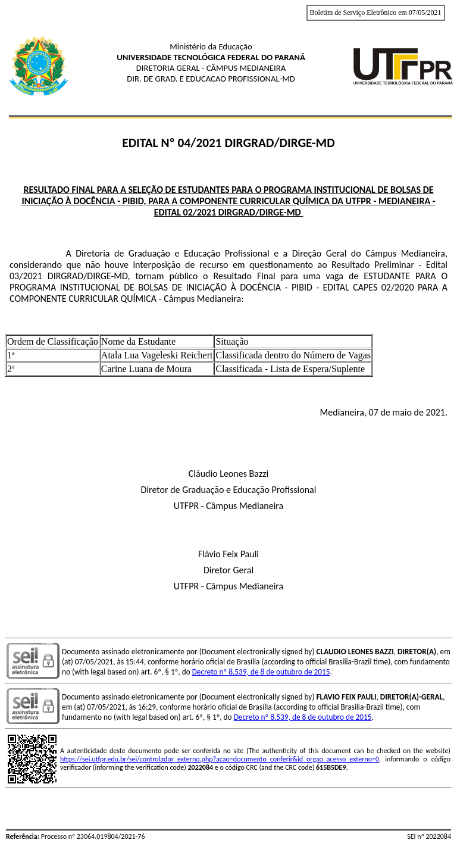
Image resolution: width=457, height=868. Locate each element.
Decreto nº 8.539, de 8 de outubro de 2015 (261, 672)
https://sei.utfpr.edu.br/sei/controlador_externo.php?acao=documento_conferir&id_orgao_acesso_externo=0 (220, 759)
